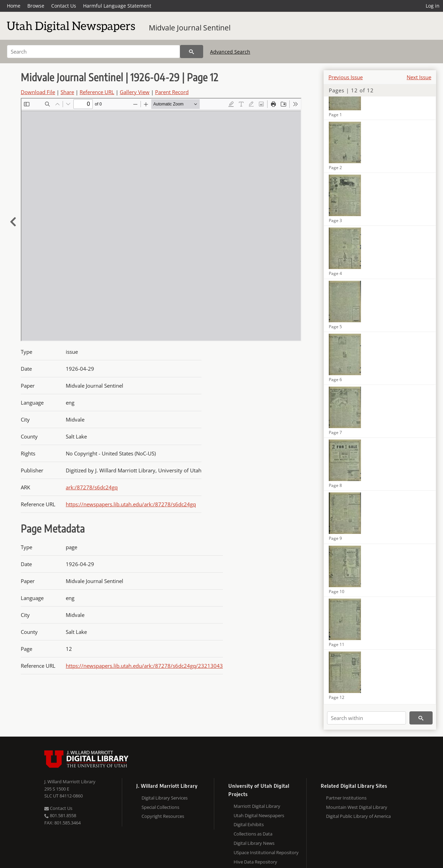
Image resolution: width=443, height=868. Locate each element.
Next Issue (419, 77)
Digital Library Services (165, 798)
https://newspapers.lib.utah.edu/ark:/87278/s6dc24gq (131, 504)
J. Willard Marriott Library (70, 782)
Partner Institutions (346, 798)
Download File (38, 92)
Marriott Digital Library (257, 806)
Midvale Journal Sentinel (190, 28)
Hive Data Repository (255, 862)
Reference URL (97, 92)
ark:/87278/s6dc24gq (92, 487)
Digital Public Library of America (358, 816)
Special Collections (160, 807)
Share (67, 92)
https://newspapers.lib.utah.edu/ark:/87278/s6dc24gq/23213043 (144, 666)
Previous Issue (346, 77)
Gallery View (135, 92)
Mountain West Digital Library (357, 807)
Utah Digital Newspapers (259, 815)
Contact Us (64, 6)
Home (14, 6)
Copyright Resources (163, 816)
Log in (433, 6)
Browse (36, 6)
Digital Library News (254, 843)
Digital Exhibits (249, 824)
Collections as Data (253, 834)
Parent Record (172, 92)
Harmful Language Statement (117, 6)
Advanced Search (230, 52)
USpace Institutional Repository (266, 852)
